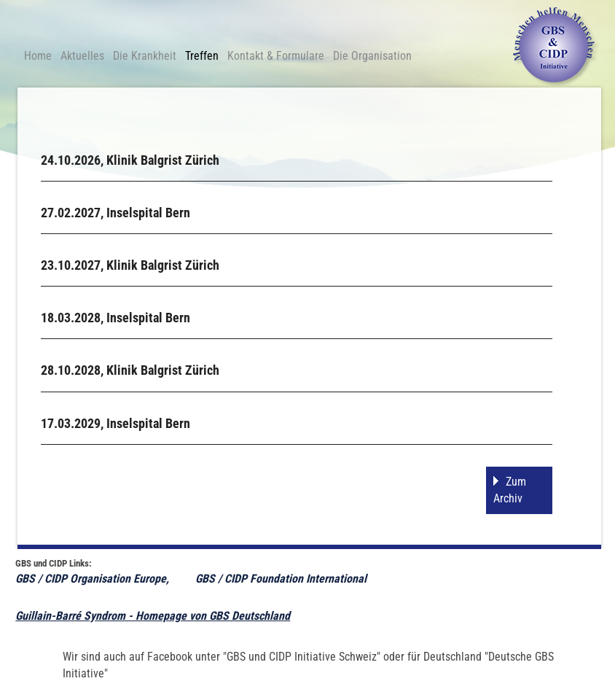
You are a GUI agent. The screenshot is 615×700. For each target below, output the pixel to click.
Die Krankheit (145, 56)
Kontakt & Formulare (276, 56)
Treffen (202, 56)
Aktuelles (82, 56)
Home (38, 56)
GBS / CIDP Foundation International (282, 579)
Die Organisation (372, 56)
